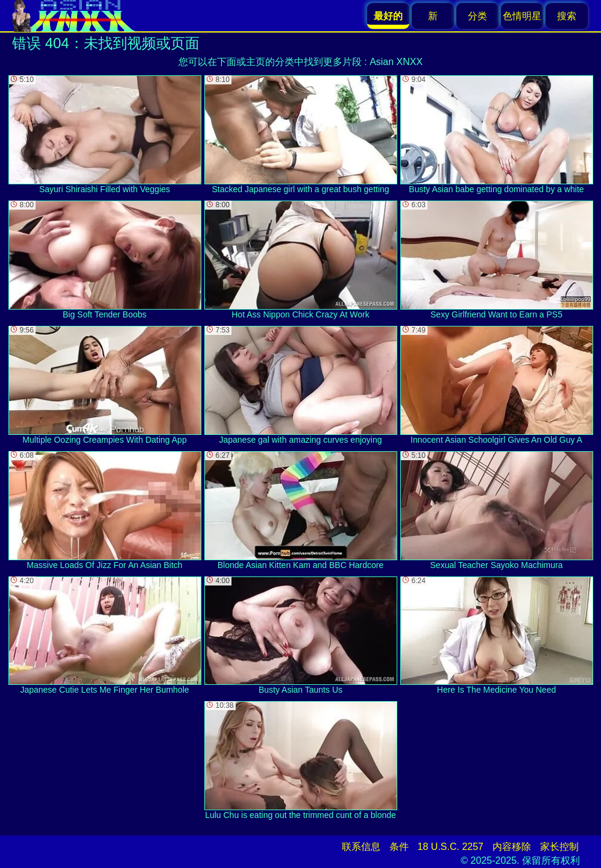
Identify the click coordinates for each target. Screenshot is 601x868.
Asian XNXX (396, 62)
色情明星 (522, 16)
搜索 (567, 16)
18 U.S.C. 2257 (451, 847)
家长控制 (559, 847)
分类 (477, 16)
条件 (399, 847)
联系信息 (361, 847)
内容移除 (512, 847)
